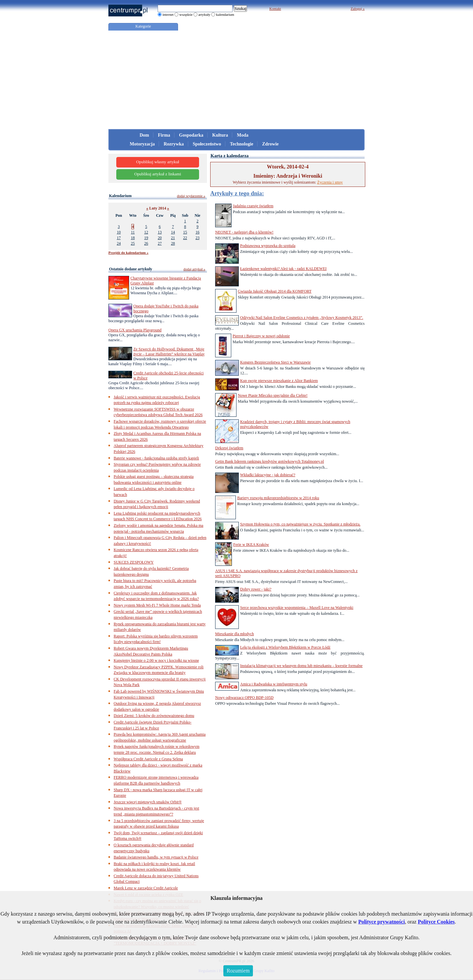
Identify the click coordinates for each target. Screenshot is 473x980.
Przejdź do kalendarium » (128, 253)
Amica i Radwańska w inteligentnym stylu (274, 684)
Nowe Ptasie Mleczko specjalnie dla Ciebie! (273, 395)
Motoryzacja (142, 144)
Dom (144, 135)
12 (146, 232)
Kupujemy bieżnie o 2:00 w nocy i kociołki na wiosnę (156, 660)
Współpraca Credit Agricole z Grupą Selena (148, 759)
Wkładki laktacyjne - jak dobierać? (268, 475)
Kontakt (275, 9)
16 (197, 232)
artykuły (204, 14)
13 (160, 232)
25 (133, 243)
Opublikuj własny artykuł (158, 162)
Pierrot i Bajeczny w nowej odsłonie (261, 336)
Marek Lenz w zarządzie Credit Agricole (146, 888)
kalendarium (225, 14)
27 (160, 243)
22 (185, 238)
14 (173, 232)
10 (119, 232)
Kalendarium (120, 196)
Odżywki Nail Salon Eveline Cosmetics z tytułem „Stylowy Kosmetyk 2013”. (302, 318)
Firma (164, 135)
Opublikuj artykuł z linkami (158, 174)
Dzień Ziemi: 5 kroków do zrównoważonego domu (154, 716)
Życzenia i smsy (330, 182)
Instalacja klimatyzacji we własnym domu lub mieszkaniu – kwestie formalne (301, 666)
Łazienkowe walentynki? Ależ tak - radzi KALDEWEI (283, 269)
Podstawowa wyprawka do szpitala (268, 246)
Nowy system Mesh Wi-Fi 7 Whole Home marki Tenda (157, 605)
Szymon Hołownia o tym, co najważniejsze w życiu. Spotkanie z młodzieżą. (300, 524)
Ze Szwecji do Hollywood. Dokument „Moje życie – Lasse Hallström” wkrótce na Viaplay (169, 352)
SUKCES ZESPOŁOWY (134, 562)
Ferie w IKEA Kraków (251, 545)
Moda (243, 135)
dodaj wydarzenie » (191, 196)
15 (185, 232)
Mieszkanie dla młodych (235, 634)
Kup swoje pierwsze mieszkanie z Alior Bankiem (279, 381)
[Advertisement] (236, 80)
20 (160, 238)
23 (197, 238)
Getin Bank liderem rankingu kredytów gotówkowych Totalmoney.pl (270, 461)
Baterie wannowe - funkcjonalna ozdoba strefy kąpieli (156, 458)
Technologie (242, 144)
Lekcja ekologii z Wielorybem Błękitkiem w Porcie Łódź (285, 647)
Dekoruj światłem (229, 448)
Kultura (220, 135)
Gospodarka (191, 135)
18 (133, 238)
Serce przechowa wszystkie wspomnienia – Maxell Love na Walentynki (297, 608)
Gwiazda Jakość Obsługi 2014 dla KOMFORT (275, 291)
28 (173, 243)
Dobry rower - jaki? (256, 589)
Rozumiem (238, 971)
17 (119, 238)
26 (146, 243)
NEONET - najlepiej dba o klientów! (244, 232)
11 (133, 232)
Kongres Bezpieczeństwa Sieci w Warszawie (275, 362)
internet (168, 14)
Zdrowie (270, 144)
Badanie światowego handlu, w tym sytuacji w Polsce (156, 857)
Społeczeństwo (207, 144)
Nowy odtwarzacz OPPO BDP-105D (244, 698)
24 (119, 243)
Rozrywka (174, 144)
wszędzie (186, 14)
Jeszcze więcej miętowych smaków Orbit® (148, 802)
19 (146, 238)
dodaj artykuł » (194, 269)
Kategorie (143, 26)
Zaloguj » (358, 9)
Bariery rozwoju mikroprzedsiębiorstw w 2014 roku (278, 498)
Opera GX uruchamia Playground (135, 330)
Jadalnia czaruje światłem (253, 206)
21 (173, 238)
